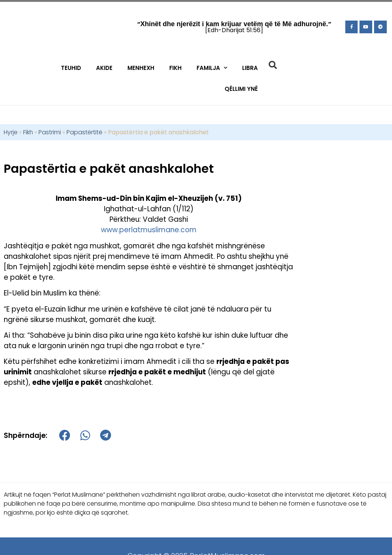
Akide (104, 68)
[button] (273, 65)
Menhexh (141, 68)
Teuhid (71, 68)
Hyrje (11, 132)
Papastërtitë (84, 132)
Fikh (175, 68)
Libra (250, 68)
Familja (212, 68)
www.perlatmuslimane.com (149, 230)
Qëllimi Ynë (241, 89)
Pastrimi (50, 132)
